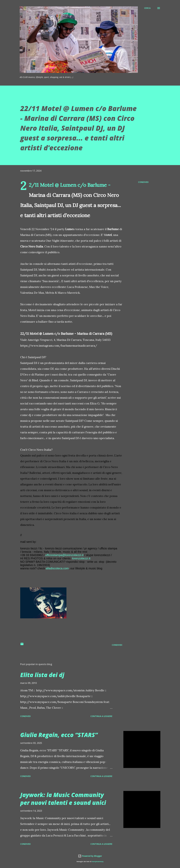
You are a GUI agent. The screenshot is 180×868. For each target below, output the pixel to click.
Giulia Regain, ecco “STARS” (59, 735)
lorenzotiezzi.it (81, 558)
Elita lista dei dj (42, 675)
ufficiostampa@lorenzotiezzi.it (64, 555)
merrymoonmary (98, 862)
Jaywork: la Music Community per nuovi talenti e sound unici (63, 799)
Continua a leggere (101, 716)
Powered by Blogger (90, 856)
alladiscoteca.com (57, 568)
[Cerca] (147, 8)
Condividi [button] (143, 182)
